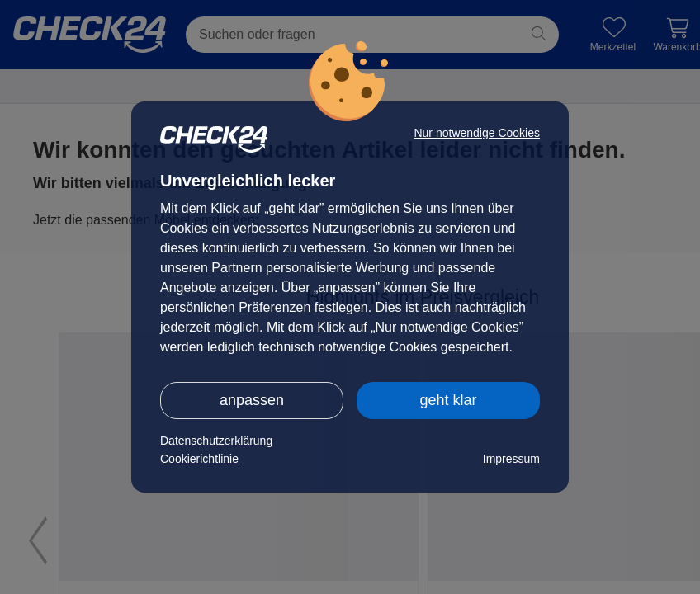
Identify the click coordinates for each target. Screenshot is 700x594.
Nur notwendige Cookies (477, 133)
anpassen (252, 400)
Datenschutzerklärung (216, 441)
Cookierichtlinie (199, 459)
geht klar (448, 400)
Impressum (511, 459)
